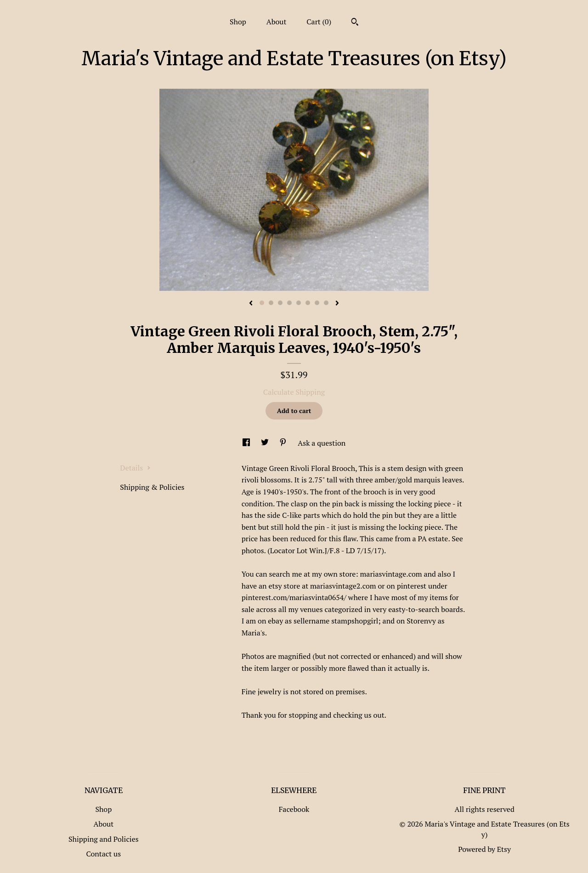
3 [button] (280, 303)
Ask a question (322, 443)
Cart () (319, 22)
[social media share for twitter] (266, 443)
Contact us (103, 854)
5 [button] (299, 303)
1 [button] (262, 303)
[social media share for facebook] (247, 443)
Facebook (294, 809)
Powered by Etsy (484, 849)
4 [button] (289, 303)
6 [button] (308, 303)
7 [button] (317, 303)
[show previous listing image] (251, 304)
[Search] (355, 23)
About (277, 22)
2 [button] (271, 303)
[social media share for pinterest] (284, 443)
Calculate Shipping (294, 392)
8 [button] (326, 303)
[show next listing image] (337, 304)
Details (135, 468)
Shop (238, 22)
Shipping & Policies (152, 487)
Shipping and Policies (104, 839)
